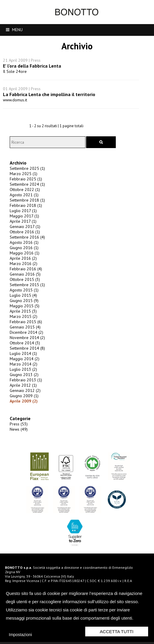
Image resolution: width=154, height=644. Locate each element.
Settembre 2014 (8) (26, 352)
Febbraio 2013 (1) (25, 384)
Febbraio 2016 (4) (25, 273)
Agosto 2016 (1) (23, 246)
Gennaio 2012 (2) (24, 394)
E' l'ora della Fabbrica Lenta (32, 66)
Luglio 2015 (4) (22, 299)
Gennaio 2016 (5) (24, 278)
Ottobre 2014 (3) (24, 347)
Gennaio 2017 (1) (24, 230)
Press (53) (18, 428)
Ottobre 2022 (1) (24, 193)
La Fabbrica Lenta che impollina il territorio (49, 94)
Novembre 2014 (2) (26, 341)
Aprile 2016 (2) (22, 262)
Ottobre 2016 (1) (24, 236)
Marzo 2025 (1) (23, 177)
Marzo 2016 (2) (23, 267)
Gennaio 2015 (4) (24, 331)
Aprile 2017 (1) (22, 225)
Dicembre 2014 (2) (26, 336)
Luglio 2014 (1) (22, 357)
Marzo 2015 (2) (23, 320)
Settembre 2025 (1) (26, 172)
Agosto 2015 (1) (23, 294)
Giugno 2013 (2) (23, 378)
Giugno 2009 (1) (23, 400)
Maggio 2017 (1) (24, 220)
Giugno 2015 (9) (23, 304)
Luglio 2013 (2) (22, 373)
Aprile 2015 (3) (22, 315)
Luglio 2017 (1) (22, 214)
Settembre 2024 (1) (26, 188)
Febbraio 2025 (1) (25, 183)
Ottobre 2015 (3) (24, 283)
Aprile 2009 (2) (23, 405)
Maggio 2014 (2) (24, 363)
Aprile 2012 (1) (22, 389)
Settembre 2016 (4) (26, 241)
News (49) (18, 433)
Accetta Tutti (117, 632)
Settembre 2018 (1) (26, 204)
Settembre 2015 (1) (26, 289)
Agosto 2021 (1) (23, 199)
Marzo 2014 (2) (23, 368)
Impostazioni (20, 635)
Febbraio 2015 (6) (25, 326)
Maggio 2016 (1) (24, 257)
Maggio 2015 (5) (24, 310)
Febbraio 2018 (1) (25, 209)
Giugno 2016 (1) (23, 251)
